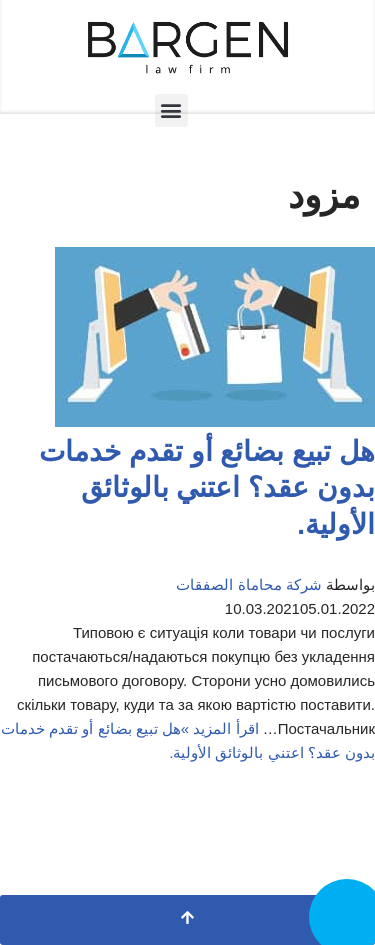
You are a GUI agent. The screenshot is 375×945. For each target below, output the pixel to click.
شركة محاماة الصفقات (248, 584)
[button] (171, 110)
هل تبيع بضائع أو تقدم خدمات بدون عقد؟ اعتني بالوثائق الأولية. (207, 488)
